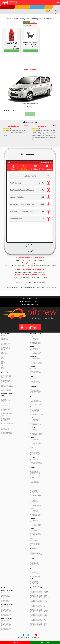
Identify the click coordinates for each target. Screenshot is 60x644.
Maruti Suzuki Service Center (7, 598)
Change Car (55, 13)
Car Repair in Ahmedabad (6, 409)
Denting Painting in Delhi (35, 381)
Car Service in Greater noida (35, 409)
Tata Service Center (5, 600)
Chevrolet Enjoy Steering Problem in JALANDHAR (39, 610)
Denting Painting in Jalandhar (35, 462)
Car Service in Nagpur (34, 531)
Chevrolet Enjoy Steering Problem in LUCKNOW (39, 614)
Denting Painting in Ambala (6, 431)
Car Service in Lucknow (34, 490)
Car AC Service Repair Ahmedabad (8, 412)
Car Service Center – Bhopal (35, 354)
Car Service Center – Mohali (35, 515)
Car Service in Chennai (34, 369)
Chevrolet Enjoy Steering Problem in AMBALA (38, 594)
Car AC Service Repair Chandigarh (36, 362)
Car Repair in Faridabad (34, 390)
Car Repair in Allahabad (6, 420)
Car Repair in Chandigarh (35, 360)
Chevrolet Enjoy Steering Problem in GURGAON (39, 605)
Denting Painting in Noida (35, 543)
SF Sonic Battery (4, 355)
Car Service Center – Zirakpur (35, 586)
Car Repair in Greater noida (35, 410)
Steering (3, 366)
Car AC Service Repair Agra (6, 402)
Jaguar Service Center (5, 609)
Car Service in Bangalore (35, 338)
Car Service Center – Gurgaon (36, 424)
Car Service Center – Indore (35, 445)
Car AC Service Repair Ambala (7, 432)
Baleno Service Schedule (6, 380)
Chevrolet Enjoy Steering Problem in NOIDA (38, 621)
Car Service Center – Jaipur (35, 455)
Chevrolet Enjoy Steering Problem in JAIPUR (38, 609)
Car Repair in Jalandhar (34, 461)
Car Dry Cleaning (4, 346)
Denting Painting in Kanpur (35, 483)
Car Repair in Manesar (34, 502)
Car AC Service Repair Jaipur (35, 454)
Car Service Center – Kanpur (35, 485)
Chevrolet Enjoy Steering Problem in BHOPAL (38, 596)
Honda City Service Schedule (7, 385)
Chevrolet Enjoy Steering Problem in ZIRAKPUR (39, 626)
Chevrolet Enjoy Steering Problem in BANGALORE (39, 595)
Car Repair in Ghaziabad (35, 400)
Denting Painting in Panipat (35, 564)
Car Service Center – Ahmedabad (7, 413)
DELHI (27, 126)
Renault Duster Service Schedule (7, 387)
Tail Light (3, 364)
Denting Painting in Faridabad (36, 392)
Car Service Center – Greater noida (37, 414)
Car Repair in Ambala (5, 430)
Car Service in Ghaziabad (35, 399)
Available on (30, 327)
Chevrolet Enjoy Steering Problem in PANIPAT (38, 623)
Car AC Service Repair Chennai (36, 373)
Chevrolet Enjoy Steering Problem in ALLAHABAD (39, 593)
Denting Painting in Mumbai (35, 523)
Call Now (15, 642)
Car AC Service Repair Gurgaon (36, 423)
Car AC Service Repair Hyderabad (36, 433)
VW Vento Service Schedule (6, 389)
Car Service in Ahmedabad (6, 408)
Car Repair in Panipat (34, 562)
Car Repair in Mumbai (34, 522)
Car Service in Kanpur (34, 480)
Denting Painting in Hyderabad (36, 432)
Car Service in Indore (34, 440)
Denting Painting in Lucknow (35, 493)
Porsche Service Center (6, 613)
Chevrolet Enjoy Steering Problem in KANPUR (38, 613)
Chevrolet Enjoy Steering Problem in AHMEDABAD (39, 591)
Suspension (3, 360)
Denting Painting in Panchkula (36, 553)
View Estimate (45, 642)
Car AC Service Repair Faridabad (36, 393)
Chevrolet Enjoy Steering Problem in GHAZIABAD (39, 603)
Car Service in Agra (5, 398)
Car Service (3, 341)
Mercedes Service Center (6, 612)
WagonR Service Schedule (6, 375)
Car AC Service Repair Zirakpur (36, 585)
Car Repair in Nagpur (34, 532)
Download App (4, 338)
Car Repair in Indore (34, 441)
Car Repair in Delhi (34, 380)
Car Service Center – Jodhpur (35, 475)
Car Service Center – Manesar (36, 505)
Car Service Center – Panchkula (36, 556)
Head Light (3, 362)
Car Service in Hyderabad (35, 429)
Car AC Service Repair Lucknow (36, 494)
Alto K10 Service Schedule (6, 376)
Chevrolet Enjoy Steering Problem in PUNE (38, 624)
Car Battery (3, 351)
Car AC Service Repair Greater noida (37, 413)
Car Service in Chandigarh (35, 359)
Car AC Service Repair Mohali (35, 514)
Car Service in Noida (34, 541)
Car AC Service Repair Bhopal (35, 352)
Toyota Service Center (5, 602)
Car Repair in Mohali (34, 512)
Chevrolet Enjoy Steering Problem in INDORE (38, 608)
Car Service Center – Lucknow (36, 495)
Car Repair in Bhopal (34, 350)
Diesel (34, 22)
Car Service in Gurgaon (34, 419)
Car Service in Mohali (34, 510)
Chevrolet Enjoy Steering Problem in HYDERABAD (39, 607)
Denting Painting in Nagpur (35, 533)
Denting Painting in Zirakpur (35, 584)
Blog (2, 337)
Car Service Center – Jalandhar (36, 465)
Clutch (2, 359)
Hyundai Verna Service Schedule (7, 384)
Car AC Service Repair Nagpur (36, 534)
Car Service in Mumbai (34, 521)
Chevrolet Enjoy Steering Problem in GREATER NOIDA (40, 604)
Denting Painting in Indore (35, 442)
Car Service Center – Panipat (35, 566)
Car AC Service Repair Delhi (35, 383)
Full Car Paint (4, 350)
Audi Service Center (5, 607)
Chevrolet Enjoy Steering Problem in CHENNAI (39, 599)
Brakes (3, 357)
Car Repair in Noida (34, 542)
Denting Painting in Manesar (35, 503)
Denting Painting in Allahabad (7, 421)
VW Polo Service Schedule (6, 388)
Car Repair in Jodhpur (34, 471)
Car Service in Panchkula (35, 551)
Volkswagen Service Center (6, 614)
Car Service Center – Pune (35, 576)
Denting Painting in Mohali (35, 513)
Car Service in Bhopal (34, 348)
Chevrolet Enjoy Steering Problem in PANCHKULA (39, 622)
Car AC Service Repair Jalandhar (36, 464)
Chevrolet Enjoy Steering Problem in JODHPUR (39, 612)
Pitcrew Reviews (30, 122)
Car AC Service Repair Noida (35, 545)
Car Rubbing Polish (5, 347)
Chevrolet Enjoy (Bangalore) (30, 104)
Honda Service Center (5, 595)
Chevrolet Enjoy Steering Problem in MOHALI (38, 617)
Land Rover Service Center (6, 610)
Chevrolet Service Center (6, 593)
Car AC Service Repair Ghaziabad (36, 403)
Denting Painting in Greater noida (36, 412)
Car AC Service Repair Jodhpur (36, 474)
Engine (3, 365)
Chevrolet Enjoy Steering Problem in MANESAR (39, 616)
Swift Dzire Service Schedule (6, 379)
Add (11, 51)
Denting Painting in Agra (6, 401)
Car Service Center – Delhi (35, 384)
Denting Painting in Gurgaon (35, 422)
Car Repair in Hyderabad (35, 431)
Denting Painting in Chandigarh (36, 361)
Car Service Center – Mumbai (35, 526)
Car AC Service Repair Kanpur (36, 484)
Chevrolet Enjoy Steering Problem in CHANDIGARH (39, 598)
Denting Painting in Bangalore (36, 341)
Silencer (3, 368)
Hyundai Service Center (6, 597)
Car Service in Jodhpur (34, 470)
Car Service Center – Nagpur (35, 536)
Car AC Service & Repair (6, 343)
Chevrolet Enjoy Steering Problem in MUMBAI (38, 618)
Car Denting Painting (5, 345)
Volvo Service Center (5, 616)
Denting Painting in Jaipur (35, 452)
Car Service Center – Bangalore (36, 343)
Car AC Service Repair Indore (35, 443)
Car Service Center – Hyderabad (36, 435)
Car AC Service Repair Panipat (36, 565)
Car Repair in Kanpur (34, 481)
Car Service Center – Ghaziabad (36, 404)
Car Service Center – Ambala (7, 433)
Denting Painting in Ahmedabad (7, 411)
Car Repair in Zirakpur (34, 583)
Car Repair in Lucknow (34, 491)
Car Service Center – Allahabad (7, 423)
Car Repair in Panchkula (35, 552)
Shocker (3, 361)
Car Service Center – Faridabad (36, 394)
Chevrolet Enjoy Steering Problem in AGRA (38, 590)
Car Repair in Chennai (34, 370)
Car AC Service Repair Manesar (36, 504)
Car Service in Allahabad (6, 418)
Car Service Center (5, 340)
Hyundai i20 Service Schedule (7, 383)
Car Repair (3, 342)
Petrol (26, 22)
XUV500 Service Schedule (6, 390)
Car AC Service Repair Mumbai (36, 524)
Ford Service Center (5, 594)
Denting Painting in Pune (35, 574)
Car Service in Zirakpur (34, 581)
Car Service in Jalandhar (34, 460)
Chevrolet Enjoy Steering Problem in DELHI (38, 600)
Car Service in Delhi (34, 379)
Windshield (3, 370)
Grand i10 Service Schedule (6, 382)
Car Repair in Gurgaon (34, 421)
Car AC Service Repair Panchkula (36, 555)
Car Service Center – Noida (35, 546)
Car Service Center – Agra (6, 403)
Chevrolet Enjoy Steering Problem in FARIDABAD (39, 602)
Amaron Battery (4, 354)
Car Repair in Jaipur (34, 451)
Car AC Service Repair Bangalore (36, 342)
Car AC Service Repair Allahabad (7, 422)
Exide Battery (4, 352)
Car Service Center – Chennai (35, 374)
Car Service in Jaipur (34, 450)
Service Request (4, 336)
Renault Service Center (5, 599)
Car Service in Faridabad (35, 389)
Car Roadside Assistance (6, 348)
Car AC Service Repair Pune (35, 575)
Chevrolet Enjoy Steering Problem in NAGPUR (38, 619)
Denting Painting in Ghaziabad (36, 402)
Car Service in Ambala (5, 428)
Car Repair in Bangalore (34, 340)
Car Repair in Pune (34, 572)
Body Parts (3, 369)
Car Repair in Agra (5, 399)
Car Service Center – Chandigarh (36, 364)
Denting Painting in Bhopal (35, 351)
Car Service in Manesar (34, 500)
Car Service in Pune (34, 571)
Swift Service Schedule (5, 378)
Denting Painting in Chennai (35, 371)
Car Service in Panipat (34, 561)
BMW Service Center (5, 608)
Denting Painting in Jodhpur (35, 472)
